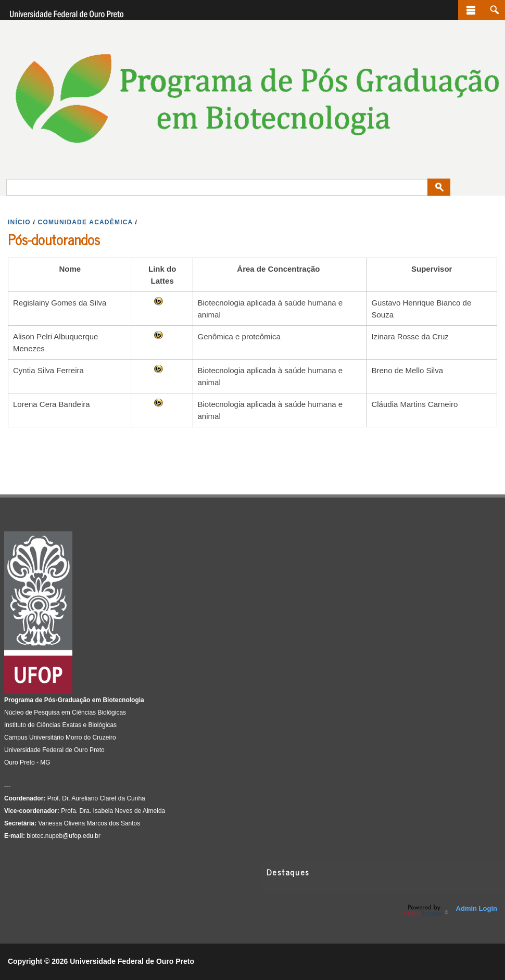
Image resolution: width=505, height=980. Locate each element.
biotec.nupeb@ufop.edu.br (64, 836)
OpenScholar (426, 911)
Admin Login (477, 908)
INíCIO (19, 222)
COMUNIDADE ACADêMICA (85, 222)
